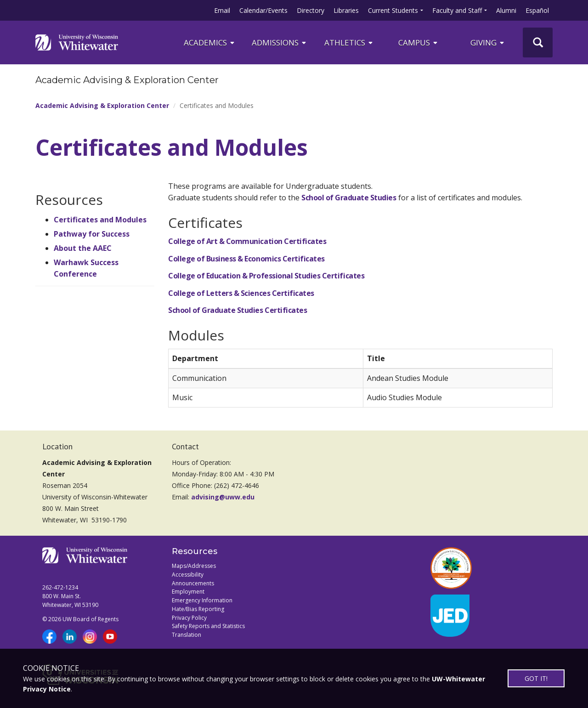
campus (418, 42)
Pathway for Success (92, 234)
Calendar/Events (263, 10)
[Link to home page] (77, 42)
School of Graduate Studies (349, 198)
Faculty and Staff (457, 10)
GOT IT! (536, 678)
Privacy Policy (189, 618)
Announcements (193, 583)
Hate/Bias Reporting (198, 609)
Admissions (280, 42)
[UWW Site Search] (538, 42)
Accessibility (188, 575)
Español (537, 10)
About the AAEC (83, 248)
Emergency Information (202, 600)
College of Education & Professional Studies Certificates (266, 276)
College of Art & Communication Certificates (247, 241)
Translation (187, 635)
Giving (488, 42)
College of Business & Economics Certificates (246, 259)
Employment (188, 592)
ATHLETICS (349, 42)
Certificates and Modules (100, 220)
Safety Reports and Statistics (208, 626)
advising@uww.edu (223, 497)
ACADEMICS (210, 42)
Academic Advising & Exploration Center (102, 105)
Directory (311, 10)
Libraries (346, 10)
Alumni (506, 10)
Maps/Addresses (194, 566)
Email (222, 10)
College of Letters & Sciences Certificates (241, 293)
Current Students (393, 10)
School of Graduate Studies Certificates (237, 310)
